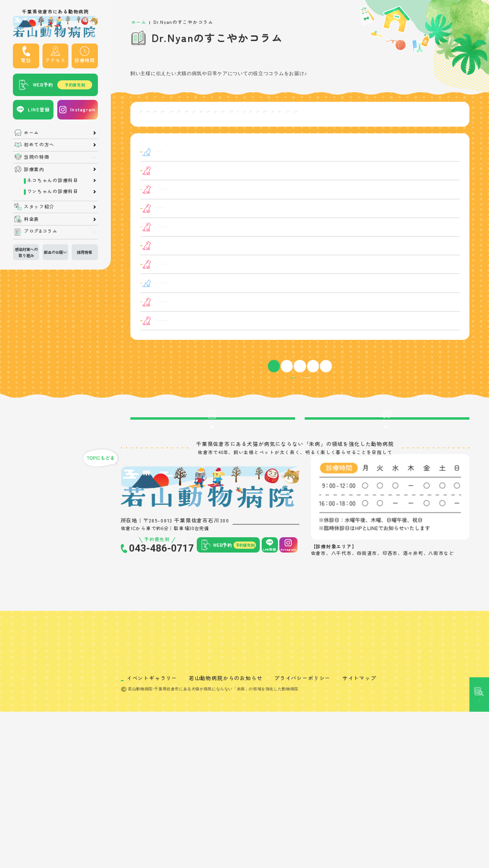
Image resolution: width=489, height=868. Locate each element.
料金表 (32, 219)
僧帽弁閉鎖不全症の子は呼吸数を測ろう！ (246, 248)
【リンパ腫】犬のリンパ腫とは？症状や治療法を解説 (259, 226)
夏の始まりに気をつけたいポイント (239, 207)
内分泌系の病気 (285, 114)
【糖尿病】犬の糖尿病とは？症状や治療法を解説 (254, 347)
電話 (26, 60)
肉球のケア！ (213, 289)
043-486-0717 (161, 643)
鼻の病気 (190, 144)
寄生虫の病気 (365, 129)
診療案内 (34, 170)
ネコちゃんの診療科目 (53, 181)
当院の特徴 (37, 157)
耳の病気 (157, 129)
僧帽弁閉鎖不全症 (160, 248)
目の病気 (157, 114)
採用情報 (85, 252)
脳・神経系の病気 (234, 144)
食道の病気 (280, 144)
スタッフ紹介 (39, 207)
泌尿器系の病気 (427, 114)
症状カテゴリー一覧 (333, 429)
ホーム (32, 133)
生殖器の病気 (321, 129)
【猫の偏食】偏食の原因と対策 (234, 188)
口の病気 (435, 129)
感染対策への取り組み (26, 252)
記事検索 (479, 381)
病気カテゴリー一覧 (266, 429)
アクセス (56, 60)
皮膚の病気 (193, 129)
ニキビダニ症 (159, 309)
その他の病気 (414, 144)
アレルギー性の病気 (362, 144)
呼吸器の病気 (195, 114)
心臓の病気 (280, 129)
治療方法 (315, 144)
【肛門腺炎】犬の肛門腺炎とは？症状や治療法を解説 (259, 366)
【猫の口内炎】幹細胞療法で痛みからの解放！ (251, 328)
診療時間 (85, 60)
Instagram (83, 109)
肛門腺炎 (160, 366)
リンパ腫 (160, 226)
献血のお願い (55, 252)
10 (316, 412)
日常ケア (402, 129)
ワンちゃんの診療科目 (53, 192)
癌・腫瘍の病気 (236, 129)
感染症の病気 (381, 114)
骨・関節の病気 (335, 114)
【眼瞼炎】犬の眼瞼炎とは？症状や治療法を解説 (254, 270)
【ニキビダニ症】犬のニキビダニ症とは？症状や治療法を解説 (269, 309)
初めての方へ (39, 145)
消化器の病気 (239, 114)
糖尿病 (159, 347)
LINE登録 (39, 109)
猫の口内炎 (160, 328)
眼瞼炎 (159, 270)
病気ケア (157, 144)
